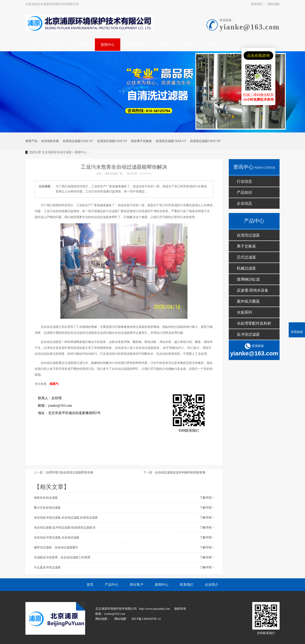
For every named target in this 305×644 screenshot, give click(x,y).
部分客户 (137, 585)
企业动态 (244, 203)
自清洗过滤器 (248, 235)
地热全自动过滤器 (46, 498)
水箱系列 (244, 312)
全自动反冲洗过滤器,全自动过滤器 (57, 538)
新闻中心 (80, 152)
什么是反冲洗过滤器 (47, 567)
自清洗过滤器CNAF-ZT (78, 141)
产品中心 (112, 585)
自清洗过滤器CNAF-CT (171, 141)
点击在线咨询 (258, 56)
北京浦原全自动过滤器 (57, 152)
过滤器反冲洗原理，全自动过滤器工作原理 (62, 557)
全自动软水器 (50, 141)
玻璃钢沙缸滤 (248, 279)
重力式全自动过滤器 (47, 508)
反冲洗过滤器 (248, 334)
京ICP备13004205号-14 (146, 619)
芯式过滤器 (246, 257)
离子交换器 (246, 246)
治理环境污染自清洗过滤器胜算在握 (69, 472)
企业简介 (212, 585)
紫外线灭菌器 (248, 301)
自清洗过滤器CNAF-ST (112, 141)
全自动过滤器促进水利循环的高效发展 (180, 472)
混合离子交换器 (141, 141)
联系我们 (257, 4)
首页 (90, 585)
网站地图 (274, 4)
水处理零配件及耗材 (254, 323)
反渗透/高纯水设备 (253, 290)
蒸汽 (55, 384)
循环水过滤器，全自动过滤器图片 (56, 547)
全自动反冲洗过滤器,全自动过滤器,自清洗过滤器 (66, 518)
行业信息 (244, 181)
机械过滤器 (246, 268)
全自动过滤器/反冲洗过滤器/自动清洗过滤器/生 (65, 528)
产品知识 (244, 192)
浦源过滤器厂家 (114, 174)
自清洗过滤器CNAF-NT (205, 141)
